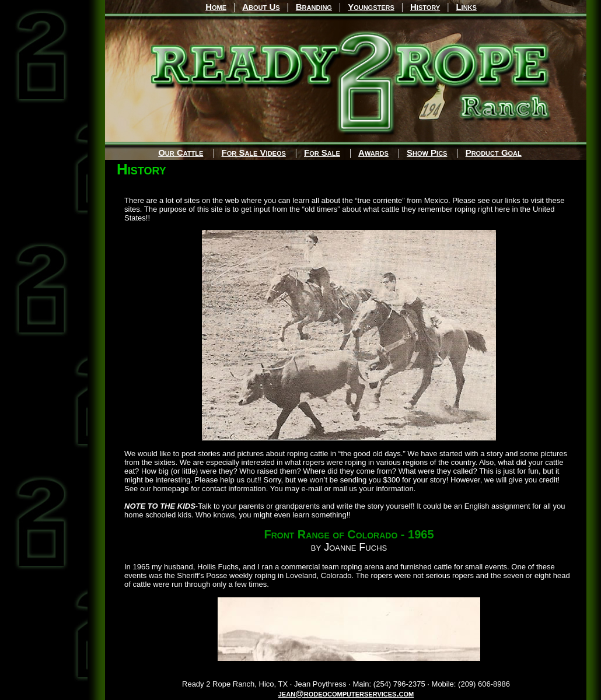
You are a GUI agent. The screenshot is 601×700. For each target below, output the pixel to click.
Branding (314, 7)
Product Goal (494, 153)
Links (466, 7)
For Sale (322, 153)
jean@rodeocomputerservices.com (346, 693)
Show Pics (427, 153)
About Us (261, 7)
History (425, 7)
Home (216, 7)
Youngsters (371, 7)
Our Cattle (181, 153)
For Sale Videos (254, 153)
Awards (373, 153)
